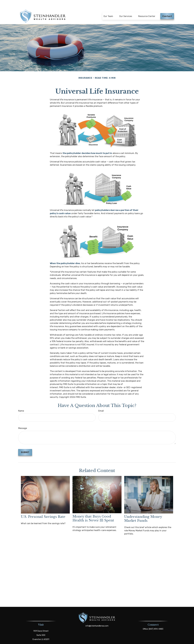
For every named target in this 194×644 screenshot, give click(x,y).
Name (21, 405)
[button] (108, 9)
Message (23, 422)
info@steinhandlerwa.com (97, 620)
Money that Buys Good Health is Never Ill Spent (93, 512)
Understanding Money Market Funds (143, 513)
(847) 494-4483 (156, 623)
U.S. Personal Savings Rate (43, 511)
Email (101, 405)
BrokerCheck (121, 641)
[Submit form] (25, 446)
